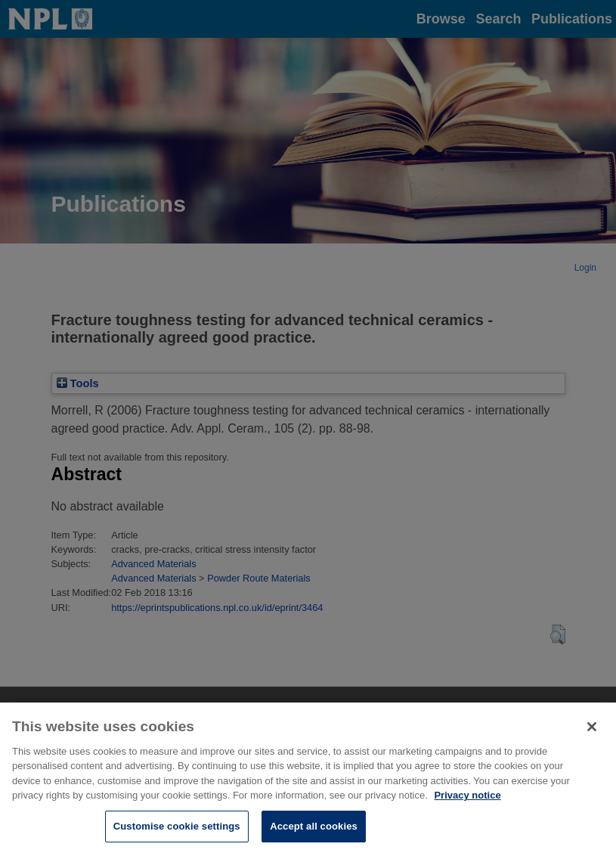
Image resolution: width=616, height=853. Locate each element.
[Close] (592, 733)
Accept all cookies (314, 832)
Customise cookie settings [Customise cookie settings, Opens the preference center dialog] (177, 832)
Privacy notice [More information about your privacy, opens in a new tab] (467, 801)
